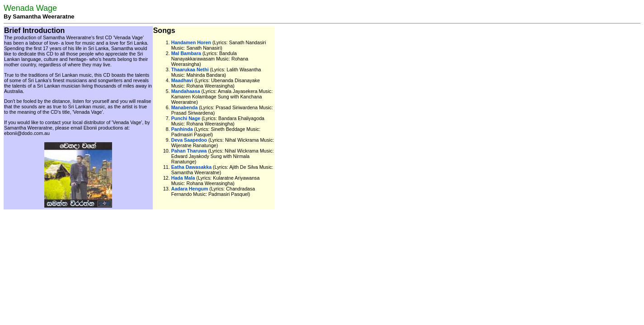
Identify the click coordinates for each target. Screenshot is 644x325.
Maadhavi (182, 80)
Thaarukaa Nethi (190, 70)
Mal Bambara (186, 53)
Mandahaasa (186, 91)
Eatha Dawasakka (191, 167)
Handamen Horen (191, 42)
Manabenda (185, 107)
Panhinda (182, 129)
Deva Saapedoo (189, 140)
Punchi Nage (186, 118)
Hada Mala (183, 178)
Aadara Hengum (190, 189)
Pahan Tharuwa (189, 151)
